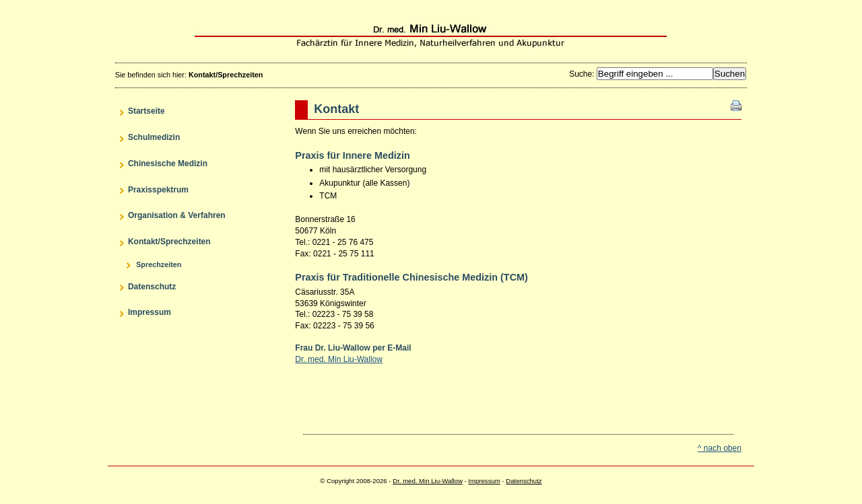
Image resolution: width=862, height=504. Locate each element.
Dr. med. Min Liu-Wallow (431, 36)
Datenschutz (524, 481)
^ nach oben (720, 448)
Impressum (484, 481)
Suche (581, 74)
